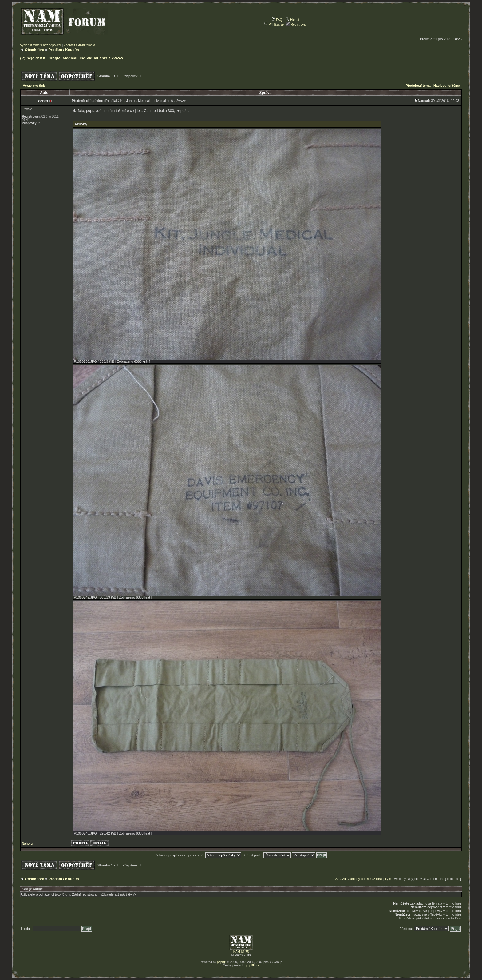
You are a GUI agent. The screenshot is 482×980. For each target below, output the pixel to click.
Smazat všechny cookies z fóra (359, 879)
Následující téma (447, 86)
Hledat (292, 20)
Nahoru (27, 844)
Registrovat (296, 24)
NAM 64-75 (241, 952)
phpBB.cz (253, 965)
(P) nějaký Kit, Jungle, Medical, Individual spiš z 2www (71, 58)
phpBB (222, 962)
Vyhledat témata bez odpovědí (41, 45)
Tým (388, 879)
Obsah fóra (35, 50)
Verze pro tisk (34, 86)
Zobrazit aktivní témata (79, 45)
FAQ (277, 20)
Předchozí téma (418, 86)
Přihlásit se (274, 24)
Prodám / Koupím (63, 50)
